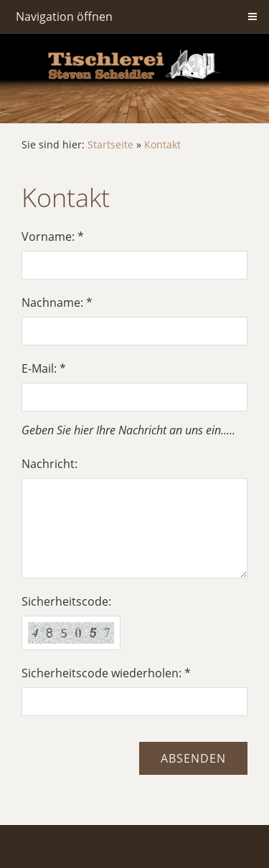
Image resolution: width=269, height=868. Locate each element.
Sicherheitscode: (66, 601)
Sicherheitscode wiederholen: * (106, 673)
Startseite (110, 144)
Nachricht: (49, 464)
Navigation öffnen (64, 16)
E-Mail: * (44, 368)
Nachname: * (57, 302)
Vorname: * (53, 237)
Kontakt (162, 144)
